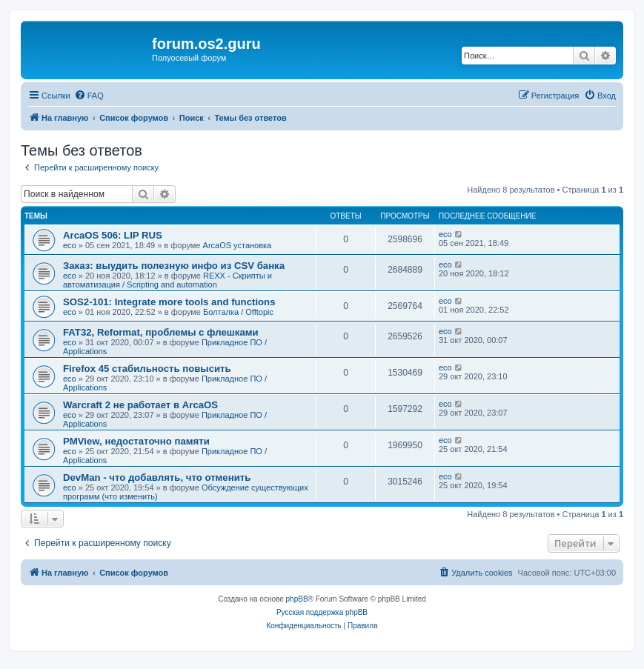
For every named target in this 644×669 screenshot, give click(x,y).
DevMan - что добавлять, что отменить (157, 477)
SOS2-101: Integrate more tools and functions (169, 302)
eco (70, 245)
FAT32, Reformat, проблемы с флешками (161, 332)
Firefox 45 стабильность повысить (147, 369)
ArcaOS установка (238, 245)
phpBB (297, 599)
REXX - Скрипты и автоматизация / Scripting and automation (167, 280)
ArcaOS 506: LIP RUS (113, 235)
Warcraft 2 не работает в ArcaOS (140, 405)
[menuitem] (89, 96)
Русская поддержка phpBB (322, 612)
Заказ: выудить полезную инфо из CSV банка (174, 266)
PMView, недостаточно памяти (136, 441)
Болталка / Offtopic (238, 312)
